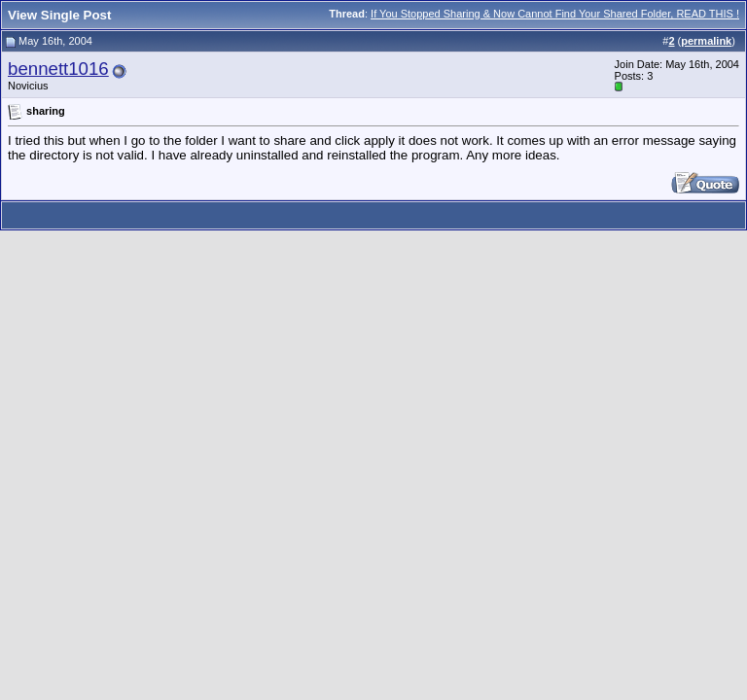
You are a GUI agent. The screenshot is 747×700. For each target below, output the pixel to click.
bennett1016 (58, 69)
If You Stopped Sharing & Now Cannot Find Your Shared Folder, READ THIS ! (555, 14)
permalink (706, 41)
